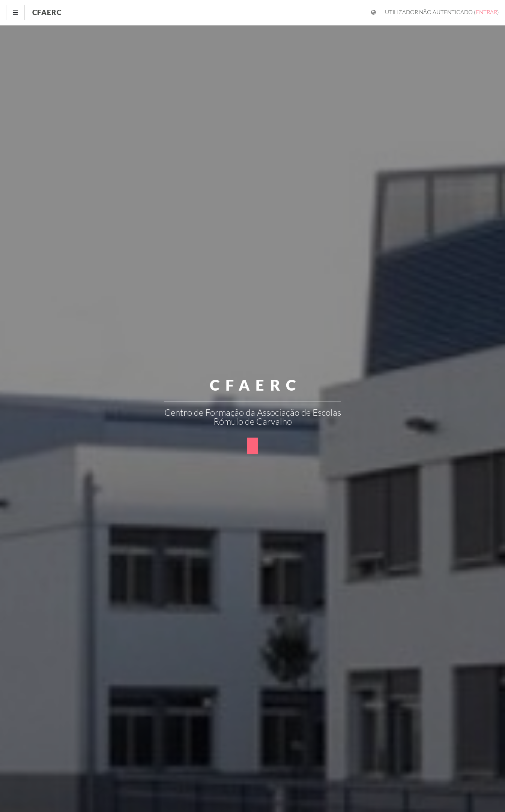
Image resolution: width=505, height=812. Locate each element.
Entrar (486, 12)
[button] (253, 446)
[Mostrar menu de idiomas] (373, 13)
